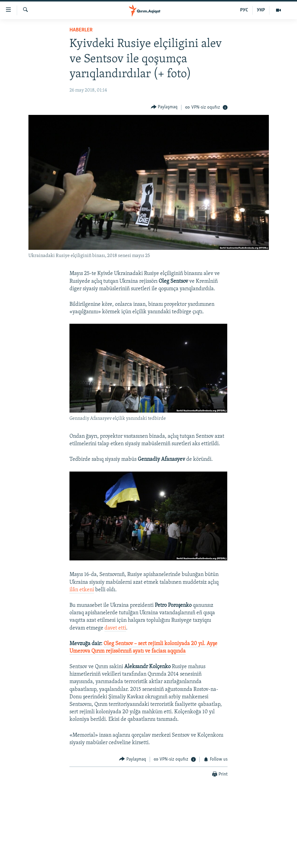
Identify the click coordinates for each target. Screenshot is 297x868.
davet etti (115, 628)
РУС (244, 10)
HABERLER (81, 30)
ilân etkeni (82, 590)
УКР (261, 10)
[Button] (164, 107)
